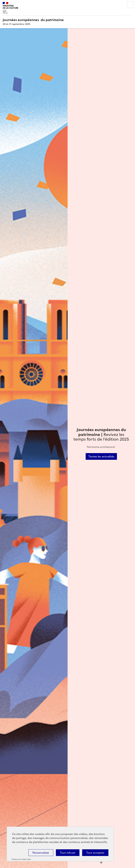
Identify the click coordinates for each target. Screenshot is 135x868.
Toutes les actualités (101, 456)
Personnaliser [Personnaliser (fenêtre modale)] (41, 853)
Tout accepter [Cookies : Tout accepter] (95, 853)
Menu (130, 5)
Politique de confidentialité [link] (21, 859)
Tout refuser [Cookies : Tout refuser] (68, 853)
